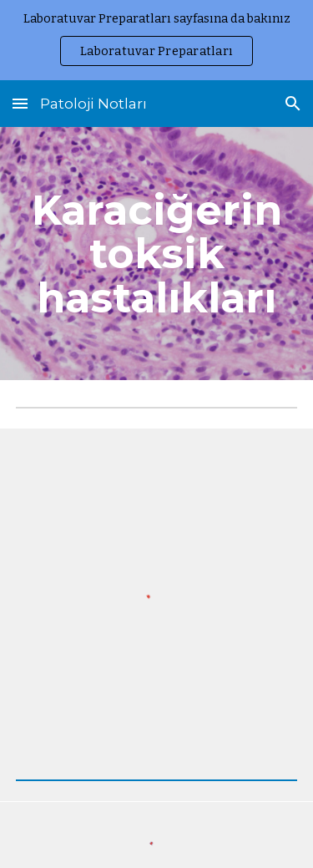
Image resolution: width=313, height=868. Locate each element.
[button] (20, 103)
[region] (156, 40)
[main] (157, 254)
